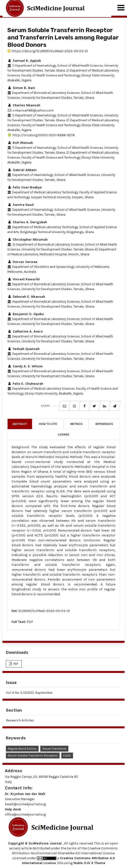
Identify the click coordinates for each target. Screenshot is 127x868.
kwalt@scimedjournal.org (25, 804)
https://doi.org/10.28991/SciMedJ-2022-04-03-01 (48, 51)
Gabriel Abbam (22, 170)
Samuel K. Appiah (24, 61)
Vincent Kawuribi (24, 279)
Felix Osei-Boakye (25, 187)
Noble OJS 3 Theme (89, 863)
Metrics (76, 424)
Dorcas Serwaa (22, 262)
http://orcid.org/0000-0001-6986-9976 (41, 135)
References (104, 424)
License (64, 434)
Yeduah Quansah (23, 349)
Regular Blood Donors (22, 749)
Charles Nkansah (24, 105)
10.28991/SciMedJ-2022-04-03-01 (44, 611)
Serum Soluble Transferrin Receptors (33, 756)
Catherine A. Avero (25, 331)
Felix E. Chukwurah (25, 384)
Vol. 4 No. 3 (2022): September (29, 693)
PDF (30, 622)
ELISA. (67, 756)
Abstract (20, 424)
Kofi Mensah (20, 143)
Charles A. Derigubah (27, 222)
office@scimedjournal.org (25, 814)
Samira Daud (21, 205)
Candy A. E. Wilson (25, 366)
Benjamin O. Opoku (26, 314)
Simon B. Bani (21, 88)
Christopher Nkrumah (27, 240)
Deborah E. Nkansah (26, 297)
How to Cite (48, 424)
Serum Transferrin (54, 749)
